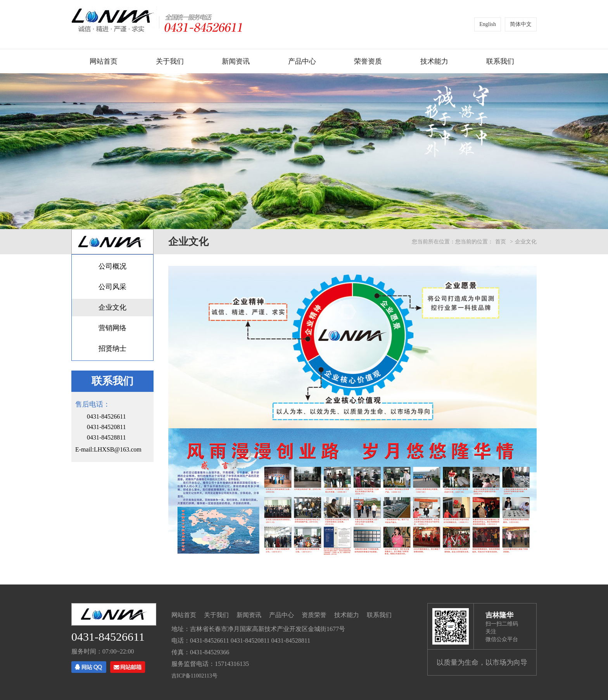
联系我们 (500, 62)
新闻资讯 (236, 62)
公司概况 (112, 266)
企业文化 (112, 307)
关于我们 (170, 62)
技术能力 (434, 62)
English (488, 24)
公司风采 (112, 287)
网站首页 (104, 62)
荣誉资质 (368, 62)
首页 (501, 242)
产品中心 (302, 62)
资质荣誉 (314, 615)
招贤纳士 (112, 348)
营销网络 (112, 328)
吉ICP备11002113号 (194, 676)
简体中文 (521, 24)
